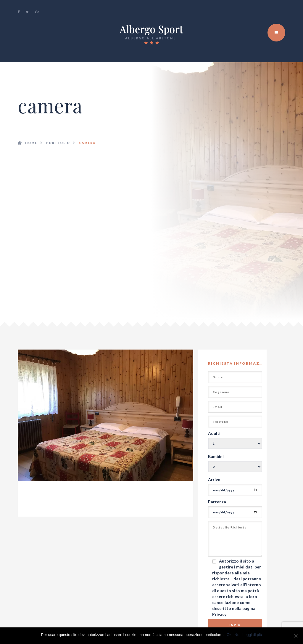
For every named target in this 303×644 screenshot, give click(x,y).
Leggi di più (252, 635)
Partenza (217, 502)
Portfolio (58, 143)
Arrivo (214, 479)
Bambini (216, 456)
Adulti (214, 433)
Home (31, 143)
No (237, 635)
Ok (229, 635)
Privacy (219, 614)
